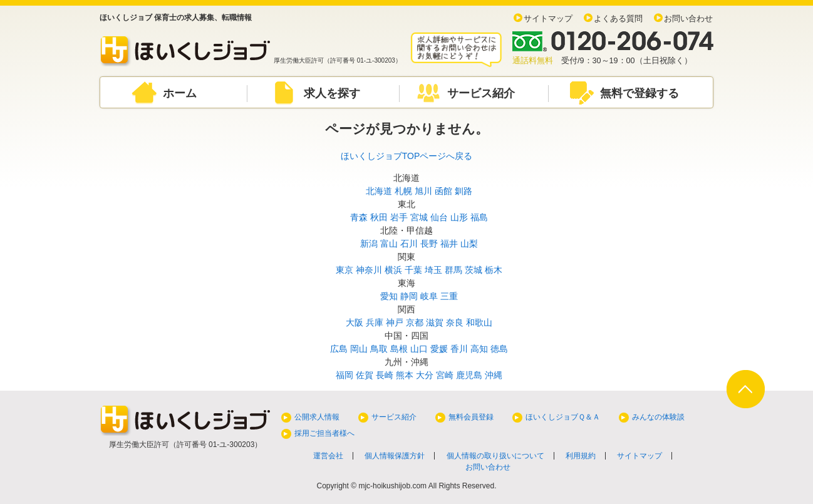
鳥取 (379, 349)
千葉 (413, 270)
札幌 (403, 191)
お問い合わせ (688, 19)
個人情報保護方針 (395, 456)
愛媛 (439, 349)
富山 (389, 244)
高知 (479, 349)
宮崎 (445, 375)
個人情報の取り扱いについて (495, 456)
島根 (399, 349)
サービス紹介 (481, 93)
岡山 (359, 349)
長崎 (385, 375)
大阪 (355, 322)
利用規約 (581, 456)
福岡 (344, 375)
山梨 (469, 244)
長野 (429, 244)
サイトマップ (548, 19)
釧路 (463, 191)
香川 (459, 349)
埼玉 (433, 270)
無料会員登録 (471, 417)
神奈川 (369, 270)
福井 (449, 244)
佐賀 (365, 375)
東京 (344, 270)
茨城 (474, 270)
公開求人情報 (317, 417)
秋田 (379, 217)
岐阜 (429, 296)
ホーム (180, 93)
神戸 (395, 322)
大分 (425, 375)
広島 (339, 349)
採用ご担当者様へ (324, 433)
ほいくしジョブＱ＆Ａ (563, 417)
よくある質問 (618, 19)
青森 (359, 217)
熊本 (405, 375)
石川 (409, 244)
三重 (449, 296)
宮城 (419, 217)
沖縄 (494, 375)
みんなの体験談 (658, 417)
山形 (459, 217)
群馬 (453, 270)
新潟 (369, 244)
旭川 (423, 191)
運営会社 (328, 456)
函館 (443, 191)
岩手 (399, 217)
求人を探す (332, 93)
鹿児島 (469, 375)
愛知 (389, 296)
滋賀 (435, 322)
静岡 (409, 296)
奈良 (455, 322)
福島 (479, 217)
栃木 (494, 270)
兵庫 (375, 322)
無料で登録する (640, 93)
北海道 (379, 191)
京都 (415, 322)
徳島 (499, 349)
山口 (419, 349)
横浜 (393, 270)
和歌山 (479, 322)
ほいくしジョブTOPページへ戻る (407, 156)
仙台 (439, 217)
